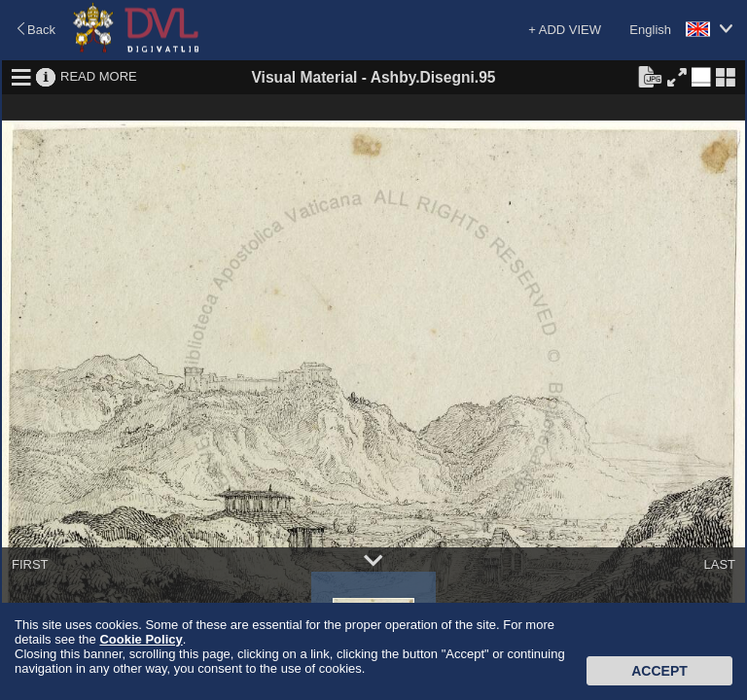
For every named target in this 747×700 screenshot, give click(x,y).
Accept (659, 671)
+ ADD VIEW (565, 30)
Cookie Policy (141, 639)
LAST (719, 564)
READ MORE (99, 76)
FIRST (30, 564)
